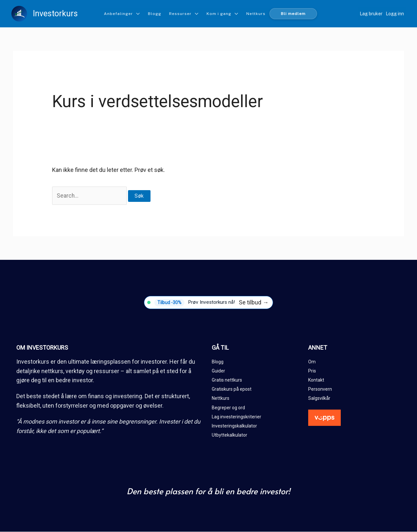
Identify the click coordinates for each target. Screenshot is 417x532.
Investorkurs (55, 14)
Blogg (155, 14)
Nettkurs (256, 14)
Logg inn (395, 14)
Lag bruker (371, 14)
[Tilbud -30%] (208, 303)
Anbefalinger (118, 14)
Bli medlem (293, 14)
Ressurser (180, 14)
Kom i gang (219, 14)
